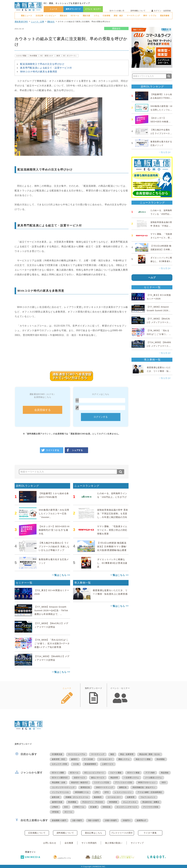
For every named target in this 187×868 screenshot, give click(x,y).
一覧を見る (165, 152)
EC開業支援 (57, 754)
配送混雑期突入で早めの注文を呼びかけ (42, 64)
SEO (164, 782)
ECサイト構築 (133, 773)
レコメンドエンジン (123, 792)
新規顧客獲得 (90, 764)
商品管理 (114, 778)
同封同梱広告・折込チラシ (144, 787)
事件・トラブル (150, 16)
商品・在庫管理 (127, 754)
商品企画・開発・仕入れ (150, 754)
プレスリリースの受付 (122, 833)
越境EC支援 (57, 802)
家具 (58, 56)
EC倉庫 (93, 807)
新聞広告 (123, 787)
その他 (76, 764)
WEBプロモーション (147, 782)
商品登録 (165, 773)
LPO (97, 792)
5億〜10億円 (93, 820)
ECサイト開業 (58, 773)
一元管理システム (131, 778)
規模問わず (141, 820)
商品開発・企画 (59, 782)
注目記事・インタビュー (46, 16)
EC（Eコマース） (70, 56)
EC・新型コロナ (47, 56)
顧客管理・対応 (59, 759)
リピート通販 (116, 773)
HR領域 (55, 812)
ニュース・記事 (38, 22)
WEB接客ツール (82, 792)
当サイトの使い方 (117, 11)
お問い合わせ (50, 843)
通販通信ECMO (21, 22)
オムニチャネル (130, 802)
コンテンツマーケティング (63, 787)
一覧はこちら (59, 575)
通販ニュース (27, 16)
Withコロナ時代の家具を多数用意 (39, 72)
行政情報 (106, 16)
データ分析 (88, 759)
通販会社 (63, 16)
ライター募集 (150, 833)
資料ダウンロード (73, 9)
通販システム (124, 759)
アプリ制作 (150, 773)
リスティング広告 (102, 782)
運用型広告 (85, 787)
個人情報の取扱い (114, 843)
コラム (96, 16)
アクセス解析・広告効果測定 (150, 792)
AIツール (68, 812)
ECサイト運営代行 (60, 778)
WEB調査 (113, 802)
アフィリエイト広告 (124, 782)
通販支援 (86, 16)
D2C (66, 807)
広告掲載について (37, 833)
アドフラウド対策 (151, 807)
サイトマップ (137, 843)
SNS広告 (107, 807)
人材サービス (108, 764)
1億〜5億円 (77, 820)
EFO (107, 792)
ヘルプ (152, 278)
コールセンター (106, 759)
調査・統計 (118, 16)
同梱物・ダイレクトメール (77, 797)
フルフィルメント (148, 797)
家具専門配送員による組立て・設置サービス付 (46, 68)
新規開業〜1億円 (59, 820)
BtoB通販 (34, 56)
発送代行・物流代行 (80, 782)
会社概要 (69, 843)
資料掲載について (138, 11)
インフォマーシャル (60, 792)
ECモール (75, 16)
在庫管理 (131, 797)
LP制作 (55, 807)
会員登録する (43, 410)
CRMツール (79, 807)
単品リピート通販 (143, 759)
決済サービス (80, 778)
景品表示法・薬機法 (151, 802)
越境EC (74, 759)
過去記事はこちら (94, 833)
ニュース (54, 9)
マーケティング (133, 16)
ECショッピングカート (94, 773)
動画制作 (98, 797)
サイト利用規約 (89, 843)
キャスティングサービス (127, 807)
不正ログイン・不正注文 (93, 802)
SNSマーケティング (105, 787)
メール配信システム (153, 778)
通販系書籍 (165, 16)
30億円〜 (127, 820)
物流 (112, 754)
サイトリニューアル (77, 754)
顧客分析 (56, 797)
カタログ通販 (21, 56)
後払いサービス (98, 778)
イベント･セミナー (93, 9)
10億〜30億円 (111, 820)
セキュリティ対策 (59, 764)
